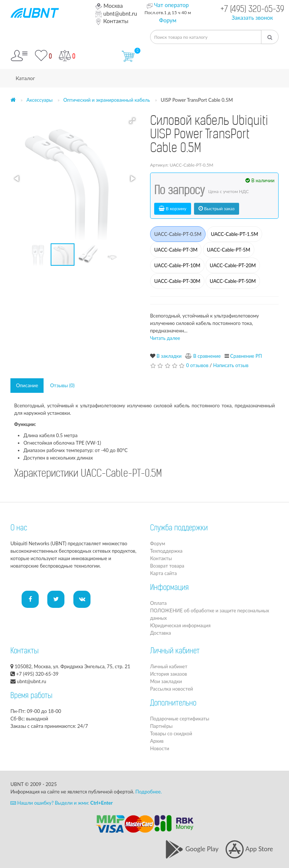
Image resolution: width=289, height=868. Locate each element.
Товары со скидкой (171, 733)
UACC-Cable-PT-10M (177, 265)
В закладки (169, 356)
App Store (249, 849)
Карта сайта (163, 573)
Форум (168, 20)
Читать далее (165, 338)
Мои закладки (166, 681)
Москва (109, 6)
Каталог (25, 78)
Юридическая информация (180, 625)
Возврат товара (167, 566)
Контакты (112, 21)
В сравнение (207, 356)
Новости (160, 748)
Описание (27, 385)
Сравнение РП (246, 356)
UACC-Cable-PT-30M (177, 281)
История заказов (169, 674)
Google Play (192, 849)
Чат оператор (172, 5)
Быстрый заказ (217, 209)
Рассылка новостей (172, 689)
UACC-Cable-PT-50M (233, 281)
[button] (132, 121)
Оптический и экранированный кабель (107, 100)
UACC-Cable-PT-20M (233, 265)
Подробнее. (149, 792)
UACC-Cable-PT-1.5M (234, 234)
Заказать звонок (252, 18)
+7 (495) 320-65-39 (252, 10)
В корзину (173, 209)
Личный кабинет (169, 666)
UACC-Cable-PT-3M (176, 250)
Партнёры (161, 726)
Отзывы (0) (62, 385)
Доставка (161, 633)
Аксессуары (39, 100)
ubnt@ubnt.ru (116, 13)
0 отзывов (197, 365)
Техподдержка (166, 551)
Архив (157, 741)
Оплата (158, 603)
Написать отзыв (231, 365)
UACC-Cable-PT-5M (229, 250)
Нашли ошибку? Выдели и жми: (62, 803)
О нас (19, 528)
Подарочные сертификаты (180, 719)
